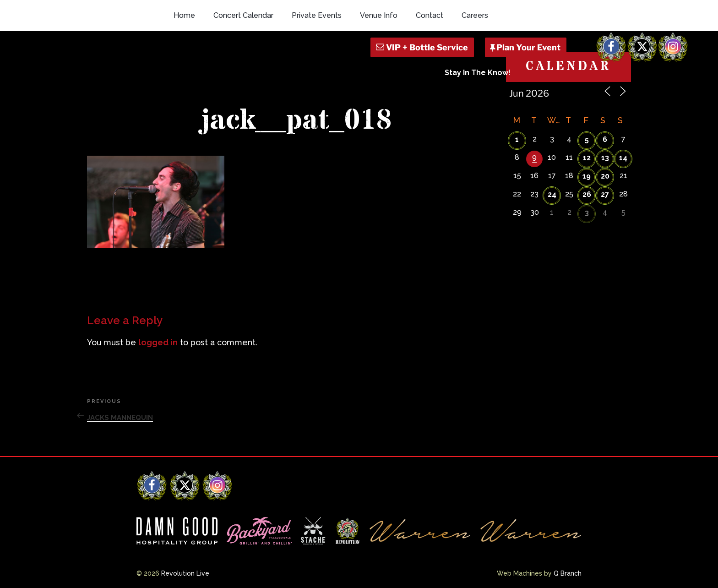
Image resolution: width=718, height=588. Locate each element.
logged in (158, 342)
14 (623, 158)
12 (587, 158)
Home (184, 15)
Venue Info (379, 15)
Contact (430, 15)
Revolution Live (185, 573)
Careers (475, 15)
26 (587, 194)
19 (587, 176)
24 (552, 194)
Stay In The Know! (478, 73)
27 (605, 194)
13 (605, 158)
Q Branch (568, 573)
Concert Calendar (243, 15)
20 (605, 176)
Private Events (317, 15)
